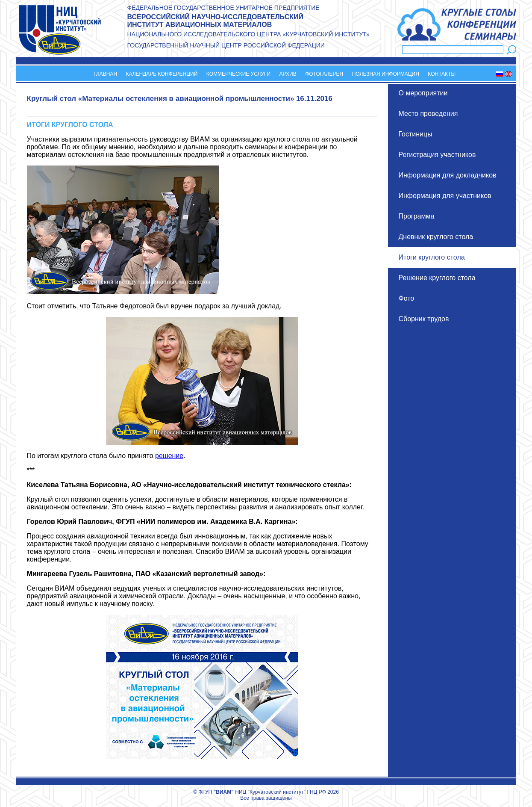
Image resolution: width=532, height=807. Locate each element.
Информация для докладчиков (448, 175)
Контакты (442, 74)
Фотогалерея (324, 74)
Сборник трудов (424, 319)
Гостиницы (416, 134)
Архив (288, 74)
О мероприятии (423, 93)
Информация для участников (445, 196)
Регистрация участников (437, 155)
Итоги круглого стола (432, 257)
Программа (417, 216)
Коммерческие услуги (238, 74)
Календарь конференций (162, 74)
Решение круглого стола (437, 278)
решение (169, 456)
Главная (105, 74)
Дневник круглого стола (436, 237)
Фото (407, 298)
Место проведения (428, 114)
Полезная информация (386, 74)
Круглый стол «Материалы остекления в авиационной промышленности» (161, 99)
